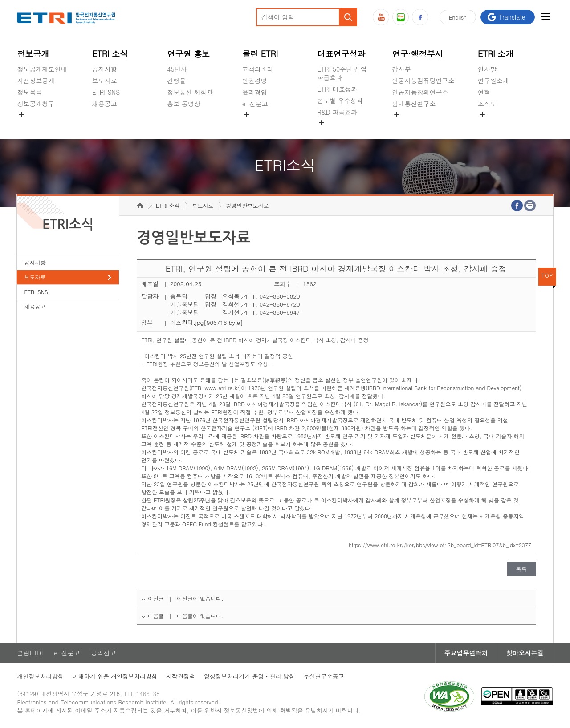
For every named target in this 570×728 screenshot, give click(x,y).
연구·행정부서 (418, 54)
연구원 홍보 (188, 54)
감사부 (402, 69)
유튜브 (381, 17)
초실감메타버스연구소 (423, 125)
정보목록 (29, 92)
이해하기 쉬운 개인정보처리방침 (115, 676)
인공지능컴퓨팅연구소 (423, 81)
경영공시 (29, 125)
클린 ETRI (260, 54)
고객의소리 (258, 69)
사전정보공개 (36, 81)
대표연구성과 (341, 54)
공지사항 (105, 69)
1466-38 (148, 694)
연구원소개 (493, 81)
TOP (547, 275)
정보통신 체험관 (190, 92)
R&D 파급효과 (337, 112)
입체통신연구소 (414, 104)
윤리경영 (255, 92)
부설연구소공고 (324, 676)
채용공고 (105, 104)
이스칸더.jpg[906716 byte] (207, 322)
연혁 (484, 92)
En (458, 17)
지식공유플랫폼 (339, 133)
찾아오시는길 (525, 653)
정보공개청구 (36, 104)
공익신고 (255, 125)
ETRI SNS (106, 92)
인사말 (487, 69)
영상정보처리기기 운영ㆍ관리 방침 (249, 676)
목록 (521, 569)
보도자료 (105, 81)
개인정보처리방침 (40, 676)
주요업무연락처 (466, 653)
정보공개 (33, 54)
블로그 (401, 17)
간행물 (176, 81)
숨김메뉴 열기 (21, 114)
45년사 (177, 69)
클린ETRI (30, 653)
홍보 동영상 (184, 104)
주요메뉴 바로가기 (0, 0)
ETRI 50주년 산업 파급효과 (342, 73)
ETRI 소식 (110, 54)
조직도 (487, 104)
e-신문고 (255, 104)
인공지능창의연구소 (420, 92)
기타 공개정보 (498, 125)
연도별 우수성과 (340, 101)
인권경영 (255, 81)
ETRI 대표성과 (337, 89)
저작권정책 (181, 676)
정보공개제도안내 (42, 69)
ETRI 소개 (496, 54)
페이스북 (420, 17)
